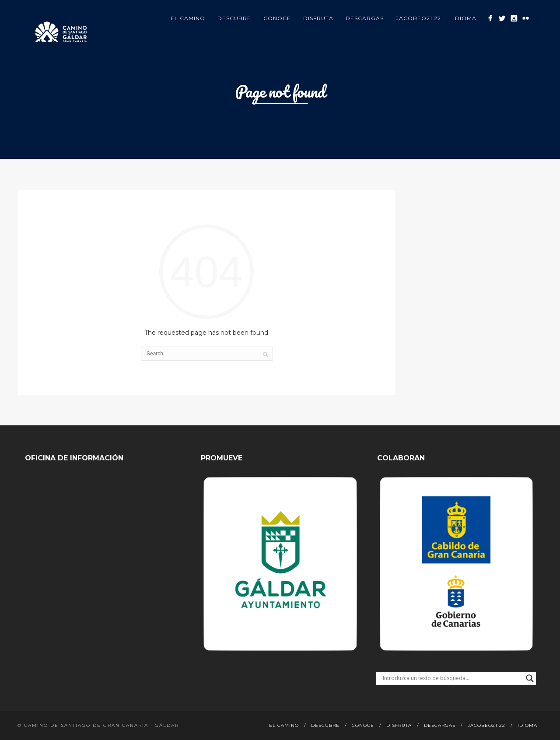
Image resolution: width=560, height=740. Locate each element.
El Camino (188, 18)
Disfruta (318, 18)
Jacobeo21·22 (418, 18)
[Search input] (452, 678)
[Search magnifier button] (530, 678)
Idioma (465, 18)
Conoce (277, 18)
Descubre (234, 18)
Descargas (365, 18)
